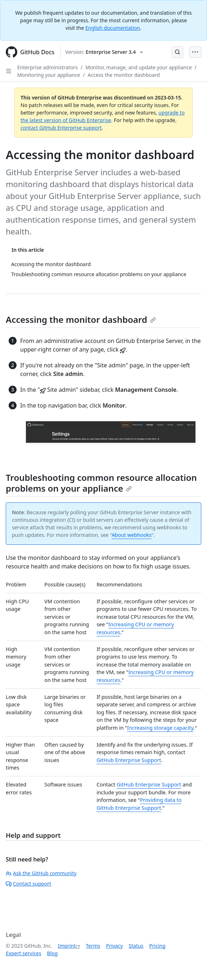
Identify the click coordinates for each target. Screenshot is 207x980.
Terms (93, 946)
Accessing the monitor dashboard (81, 319)
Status (136, 946)
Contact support (28, 884)
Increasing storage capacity (160, 728)
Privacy (115, 946)
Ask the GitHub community (41, 873)
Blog (53, 953)
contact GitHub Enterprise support (61, 128)
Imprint (67, 946)
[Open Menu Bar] (195, 52)
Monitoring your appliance (49, 75)
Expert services (24, 953)
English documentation (113, 28)
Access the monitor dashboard (124, 75)
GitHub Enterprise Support (129, 760)
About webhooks (132, 535)
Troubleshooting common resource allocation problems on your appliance (101, 483)
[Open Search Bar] (177, 52)
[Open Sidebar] (9, 71)
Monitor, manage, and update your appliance (138, 67)
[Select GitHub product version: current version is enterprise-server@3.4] (104, 52)
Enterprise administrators (48, 67)
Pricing (157, 946)
